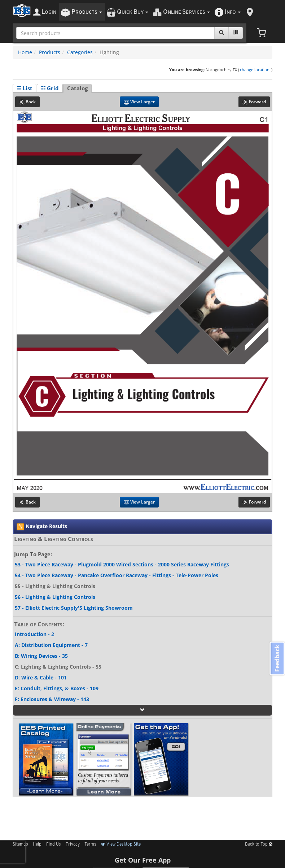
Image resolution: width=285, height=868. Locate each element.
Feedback (276, 659)
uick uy (133, 12)
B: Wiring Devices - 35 (41, 656)
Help (37, 845)
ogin (49, 12)
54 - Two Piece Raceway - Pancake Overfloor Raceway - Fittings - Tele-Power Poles (117, 575)
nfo (233, 12)
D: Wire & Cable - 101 (41, 677)
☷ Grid (50, 88)
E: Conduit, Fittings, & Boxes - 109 (57, 688)
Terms (90, 845)
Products (50, 52)
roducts (87, 12)
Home (25, 52)
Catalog (77, 88)
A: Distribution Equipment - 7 (51, 645)
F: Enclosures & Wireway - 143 (52, 699)
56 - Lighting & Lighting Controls (55, 597)
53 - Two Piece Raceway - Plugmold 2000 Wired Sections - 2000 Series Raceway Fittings (122, 564)
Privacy (73, 845)
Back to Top (259, 845)
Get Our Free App (143, 860)
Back (27, 102)
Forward (254, 102)
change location (255, 70)
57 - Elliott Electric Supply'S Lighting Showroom (74, 608)
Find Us (54, 845)
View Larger (139, 102)
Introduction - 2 (34, 634)
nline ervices (187, 12)
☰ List (25, 88)
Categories (80, 52)
